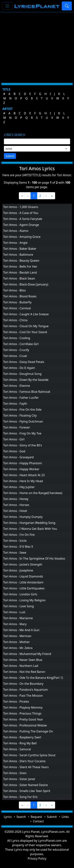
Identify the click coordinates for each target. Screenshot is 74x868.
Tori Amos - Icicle (15, 541)
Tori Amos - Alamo (16, 231)
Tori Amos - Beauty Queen (21, 261)
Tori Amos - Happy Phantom (23, 463)
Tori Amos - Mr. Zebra (18, 648)
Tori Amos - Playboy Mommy (23, 707)
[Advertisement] (35, 46)
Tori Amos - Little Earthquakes (24, 588)
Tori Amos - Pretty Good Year (23, 719)
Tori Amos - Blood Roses (20, 296)
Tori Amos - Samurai (17, 749)
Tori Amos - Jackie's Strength (23, 564)
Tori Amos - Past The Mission (23, 696)
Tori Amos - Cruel (15, 356)
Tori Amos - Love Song (18, 606)
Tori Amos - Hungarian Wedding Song (29, 523)
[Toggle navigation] (7, 6)
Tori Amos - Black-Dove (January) (26, 284)
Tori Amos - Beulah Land (20, 272)
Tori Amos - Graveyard (18, 457)
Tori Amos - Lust (14, 612)
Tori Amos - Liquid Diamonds (23, 576)
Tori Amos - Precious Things (22, 713)
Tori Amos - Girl (14, 439)
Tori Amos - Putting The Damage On (28, 731)
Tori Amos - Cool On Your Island (25, 332)
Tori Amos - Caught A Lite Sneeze (26, 314)
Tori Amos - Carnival (17, 308)
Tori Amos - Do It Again (19, 368)
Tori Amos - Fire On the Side (22, 410)
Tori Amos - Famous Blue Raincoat (27, 392)
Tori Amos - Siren (15, 773)
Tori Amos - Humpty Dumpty (23, 517)
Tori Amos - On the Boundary (23, 684)
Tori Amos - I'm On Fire (19, 535)
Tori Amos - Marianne (18, 618)
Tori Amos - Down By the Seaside (26, 380)
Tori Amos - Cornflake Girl (21, 344)
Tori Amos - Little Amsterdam (23, 582)
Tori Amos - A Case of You (21, 213)
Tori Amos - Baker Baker (20, 249)
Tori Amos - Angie (15, 243)
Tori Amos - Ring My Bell (20, 743)
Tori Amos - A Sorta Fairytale (23, 219)
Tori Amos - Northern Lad (21, 666)
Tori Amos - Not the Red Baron (24, 672)
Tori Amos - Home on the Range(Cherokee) (33, 493)
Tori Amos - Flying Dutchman (23, 421)
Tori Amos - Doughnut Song (22, 374)
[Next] (46, 196)
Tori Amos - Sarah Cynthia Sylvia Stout (29, 755)
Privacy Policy (37, 859)
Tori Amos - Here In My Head (23, 481)
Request (36, 817)
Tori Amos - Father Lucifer (21, 398)
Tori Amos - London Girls (20, 594)
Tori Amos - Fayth (15, 404)
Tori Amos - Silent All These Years (26, 767)
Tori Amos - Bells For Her (20, 266)
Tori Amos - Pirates (16, 702)
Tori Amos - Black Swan (19, 278)
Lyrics (8, 817)
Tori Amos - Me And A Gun (21, 630)
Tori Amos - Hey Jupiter (19, 487)
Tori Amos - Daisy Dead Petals (24, 362)
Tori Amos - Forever (17, 427)
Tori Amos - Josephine (18, 570)
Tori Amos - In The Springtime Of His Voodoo (34, 558)
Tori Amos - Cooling (17, 338)
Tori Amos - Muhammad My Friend (27, 654)
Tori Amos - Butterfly (17, 302)
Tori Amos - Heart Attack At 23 (24, 475)
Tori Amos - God (14, 451)
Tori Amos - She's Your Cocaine (24, 761)
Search (21, 817)
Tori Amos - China (15, 320)
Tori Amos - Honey (16, 499)
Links (65, 817)
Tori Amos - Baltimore (18, 255)
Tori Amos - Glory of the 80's (23, 445)
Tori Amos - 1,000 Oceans (21, 207)
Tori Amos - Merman (17, 636)
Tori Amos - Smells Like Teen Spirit (27, 791)
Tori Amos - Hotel (15, 511)
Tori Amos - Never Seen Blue (23, 660)
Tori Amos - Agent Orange (21, 225)
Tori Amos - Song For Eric (20, 797)
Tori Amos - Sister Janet (19, 779)
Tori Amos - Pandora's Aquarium (25, 690)
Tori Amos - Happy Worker (21, 469)
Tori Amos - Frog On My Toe (22, 433)
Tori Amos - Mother (16, 642)
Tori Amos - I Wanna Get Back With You (30, 529)
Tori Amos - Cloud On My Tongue (26, 326)
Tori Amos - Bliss (14, 290)
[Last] (52, 196)
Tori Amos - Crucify (16, 350)
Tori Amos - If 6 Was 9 (18, 547)
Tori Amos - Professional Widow (25, 725)
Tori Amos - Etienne (17, 386)
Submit (10, 156)
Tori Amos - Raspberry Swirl (22, 737)
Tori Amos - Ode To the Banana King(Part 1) (33, 678)
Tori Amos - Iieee (15, 553)
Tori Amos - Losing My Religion (24, 600)
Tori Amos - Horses (16, 505)
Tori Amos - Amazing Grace (22, 237)
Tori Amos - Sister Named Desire (25, 785)
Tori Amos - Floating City (20, 415)
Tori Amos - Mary (15, 624)
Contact (38, 821)
